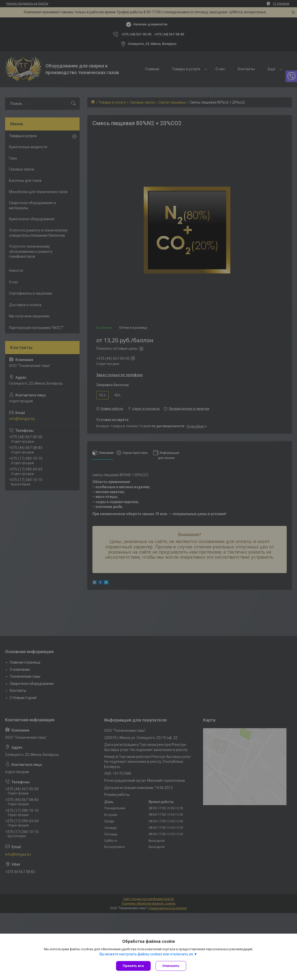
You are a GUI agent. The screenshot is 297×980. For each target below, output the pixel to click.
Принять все (133, 966)
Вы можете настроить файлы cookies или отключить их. (147, 954)
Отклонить (171, 966)
